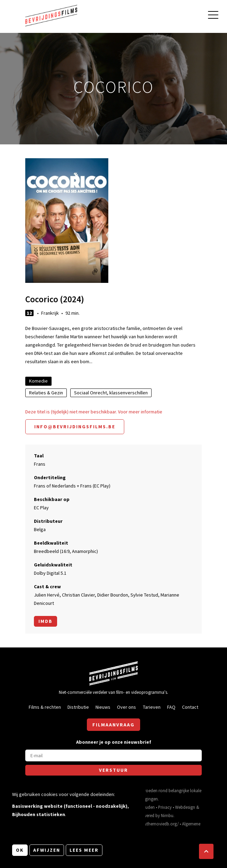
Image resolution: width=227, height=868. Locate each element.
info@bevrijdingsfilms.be (75, 427)
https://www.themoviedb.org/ (151, 824)
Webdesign (185, 807)
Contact (190, 707)
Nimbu (167, 815)
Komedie (38, 381)
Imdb (46, 621)
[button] (206, 851)
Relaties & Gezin (46, 393)
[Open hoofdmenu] (213, 16)
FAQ (171, 707)
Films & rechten (45, 707)
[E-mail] (113, 755)
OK (20, 850)
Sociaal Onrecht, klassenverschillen (111, 393)
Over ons (126, 707)
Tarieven (152, 707)
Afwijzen (47, 850)
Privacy (165, 807)
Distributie (78, 707)
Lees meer (84, 850)
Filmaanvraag (113, 725)
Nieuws (103, 707)
